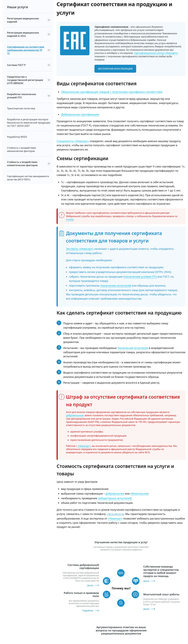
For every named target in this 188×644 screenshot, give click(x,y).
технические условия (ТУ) (140, 277)
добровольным (75, 415)
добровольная (115, 494)
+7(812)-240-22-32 (115, 514)
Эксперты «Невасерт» (80, 249)
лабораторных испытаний (115, 498)
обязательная (139, 494)
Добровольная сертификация (80, 114)
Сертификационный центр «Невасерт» (156, 53)
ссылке (70, 219)
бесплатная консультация (115, 69)
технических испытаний (116, 286)
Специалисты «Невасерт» (73, 141)
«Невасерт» (84, 446)
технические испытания (133, 348)
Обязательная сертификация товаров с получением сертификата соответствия (112, 92)
